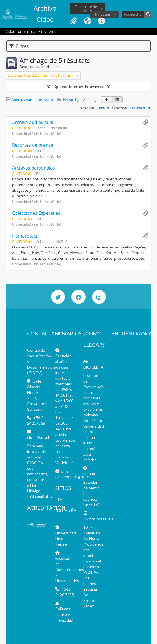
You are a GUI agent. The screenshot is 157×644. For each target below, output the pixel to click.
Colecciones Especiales (36, 213)
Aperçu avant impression (29, 100)
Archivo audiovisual (33, 122)
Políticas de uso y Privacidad (64, 614)
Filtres (19, 46)
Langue (87, 21)
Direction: (120, 108)
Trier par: (88, 108)
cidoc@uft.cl (38, 437)
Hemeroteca (25, 236)
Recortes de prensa (33, 145)
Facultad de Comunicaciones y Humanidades (70, 569)
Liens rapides (101, 21)
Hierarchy (68, 100)
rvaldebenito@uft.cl (72, 477)
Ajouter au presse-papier (146, 122)
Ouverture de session (86, 9)
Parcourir (103, 14)
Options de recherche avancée (78, 87)
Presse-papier (73, 21)
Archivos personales (34, 168)
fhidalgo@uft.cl (40, 496)
